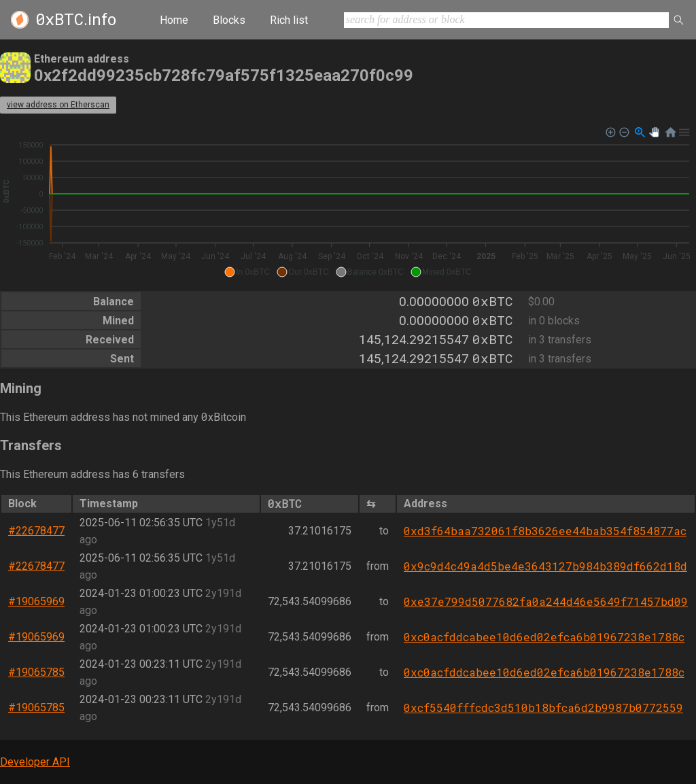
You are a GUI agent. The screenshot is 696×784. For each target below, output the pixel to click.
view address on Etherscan (58, 105)
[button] (247, 272)
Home (174, 20)
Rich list (289, 20)
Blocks (229, 20)
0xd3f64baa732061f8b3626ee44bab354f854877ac (545, 531)
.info (76, 20)
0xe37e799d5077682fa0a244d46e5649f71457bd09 (546, 601)
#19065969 (36, 601)
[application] (348, 203)
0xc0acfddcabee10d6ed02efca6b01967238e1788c (544, 637)
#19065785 (36, 672)
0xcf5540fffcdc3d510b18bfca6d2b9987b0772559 (543, 708)
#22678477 (36, 531)
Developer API (35, 762)
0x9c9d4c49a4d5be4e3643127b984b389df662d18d (545, 566)
